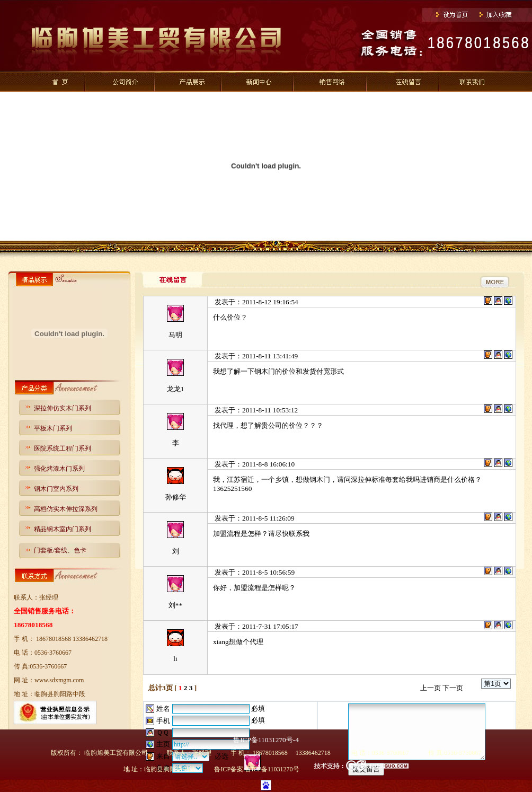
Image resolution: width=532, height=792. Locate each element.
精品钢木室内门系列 (63, 529)
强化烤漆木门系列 (59, 469)
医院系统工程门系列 (63, 448)
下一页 (453, 688)
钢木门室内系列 (56, 489)
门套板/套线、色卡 (60, 550)
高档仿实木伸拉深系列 (66, 509)
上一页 (431, 688)
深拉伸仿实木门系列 (63, 408)
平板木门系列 (53, 428)
